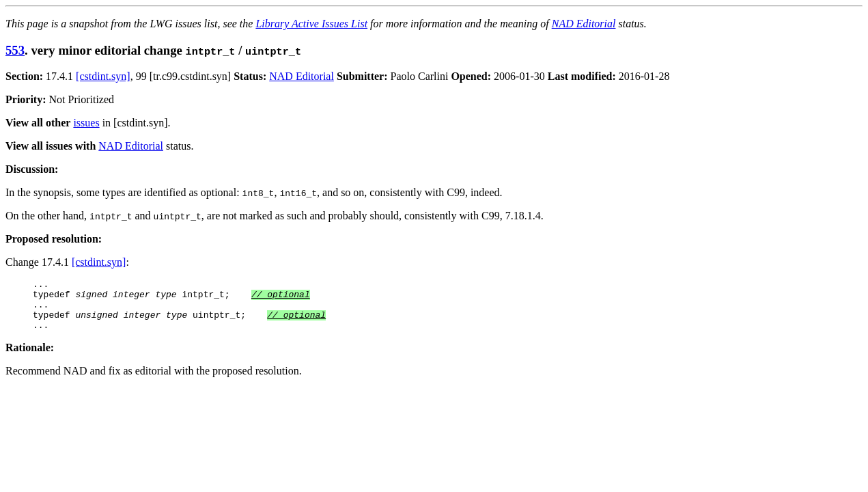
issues (86, 123)
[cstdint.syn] (103, 76)
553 (15, 50)
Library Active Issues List (311, 24)
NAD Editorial (584, 24)
